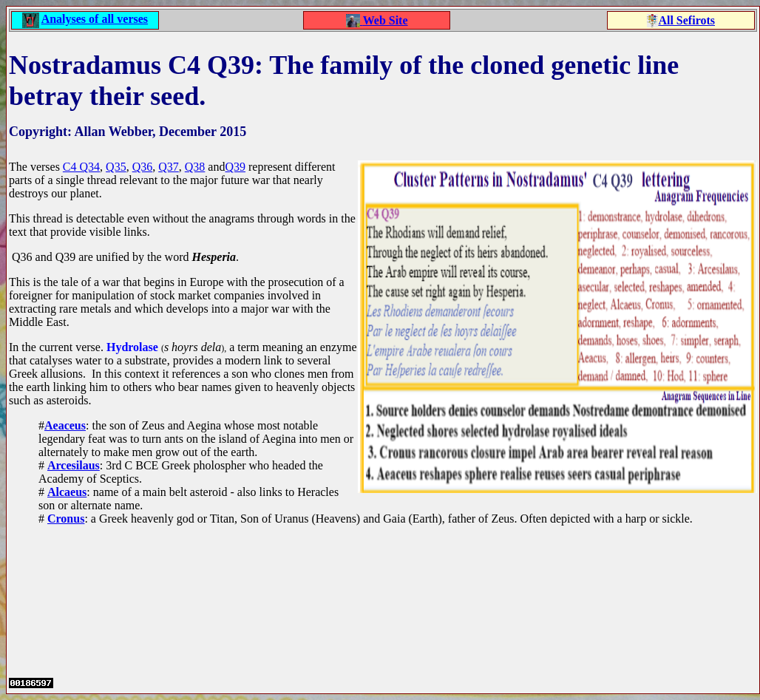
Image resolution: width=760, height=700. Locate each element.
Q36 (143, 167)
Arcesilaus (74, 465)
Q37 (169, 167)
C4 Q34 (81, 167)
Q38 (195, 167)
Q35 (116, 167)
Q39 (235, 167)
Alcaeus (67, 492)
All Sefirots (686, 20)
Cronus (66, 519)
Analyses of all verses (95, 19)
